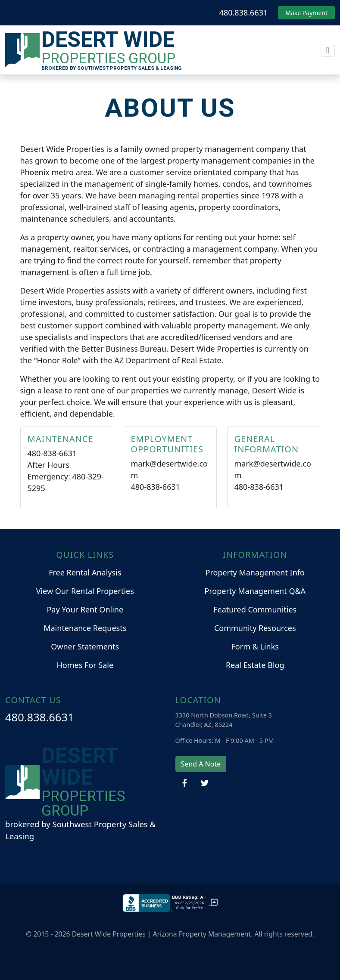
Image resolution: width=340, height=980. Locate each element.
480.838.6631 (244, 12)
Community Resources (255, 628)
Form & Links (255, 646)
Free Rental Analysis (85, 572)
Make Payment (306, 13)
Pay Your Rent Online (85, 609)
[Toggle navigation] (328, 50)
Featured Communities (255, 609)
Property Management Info (255, 572)
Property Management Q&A (255, 591)
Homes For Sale (85, 665)
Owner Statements (85, 646)
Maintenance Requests (85, 628)
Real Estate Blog (255, 665)
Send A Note (201, 764)
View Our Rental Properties (85, 591)
